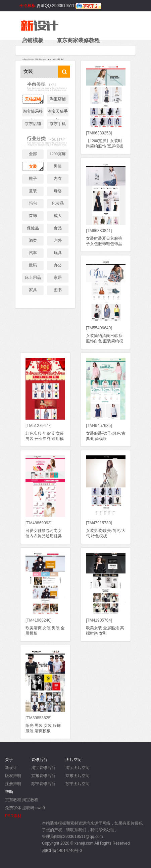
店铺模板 (33, 40)
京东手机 (58, 124)
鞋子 (33, 179)
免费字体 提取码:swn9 (25, 808)
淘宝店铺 (58, 99)
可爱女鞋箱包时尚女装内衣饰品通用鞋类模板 (44, 536)
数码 (33, 265)
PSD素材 (13, 816)
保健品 (33, 228)
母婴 (58, 191)
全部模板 (28, 6)
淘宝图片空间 (78, 768)
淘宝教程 (30, 800)
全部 (33, 154)
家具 (33, 290)
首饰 (33, 216)
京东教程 (13, 800)
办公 (58, 265)
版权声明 (13, 776)
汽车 (33, 253)
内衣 (58, 179)
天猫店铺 (33, 99)
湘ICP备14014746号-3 (62, 851)
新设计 (11, 768)
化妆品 (58, 203)
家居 (58, 278)
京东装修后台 (43, 776)
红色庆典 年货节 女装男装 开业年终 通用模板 (45, 439)
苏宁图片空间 (78, 784)
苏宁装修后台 (43, 784)
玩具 (58, 253)
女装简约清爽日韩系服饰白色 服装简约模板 (105, 341)
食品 (58, 228)
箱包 (33, 203)
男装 (58, 166)
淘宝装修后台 (43, 768)
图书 (58, 290)
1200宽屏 (58, 154)
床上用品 (33, 278)
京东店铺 (33, 124)
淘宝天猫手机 (58, 113)
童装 (33, 191)
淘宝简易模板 (33, 113)
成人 (58, 216)
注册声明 (13, 784)
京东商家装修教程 (78, 40)
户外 (58, 240)
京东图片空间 (78, 776)
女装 (33, 167)
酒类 (33, 240)
